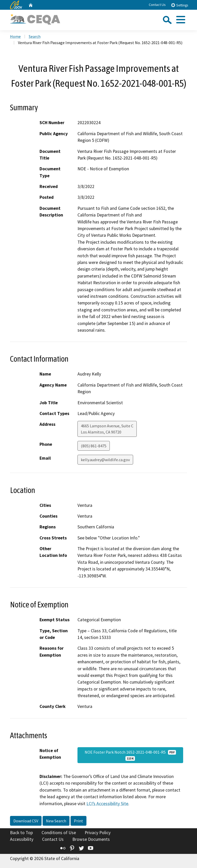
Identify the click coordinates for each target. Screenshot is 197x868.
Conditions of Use (59, 833)
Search (35, 36)
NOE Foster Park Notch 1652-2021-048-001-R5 (130, 755)
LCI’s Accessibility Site (107, 804)
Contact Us (157, 5)
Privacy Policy (98, 833)
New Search (56, 821)
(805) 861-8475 (94, 446)
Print (78, 821)
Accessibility (22, 839)
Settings (179, 5)
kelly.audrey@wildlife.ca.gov (105, 460)
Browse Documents (91, 839)
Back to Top (21, 833)
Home (15, 36)
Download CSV (26, 821)
